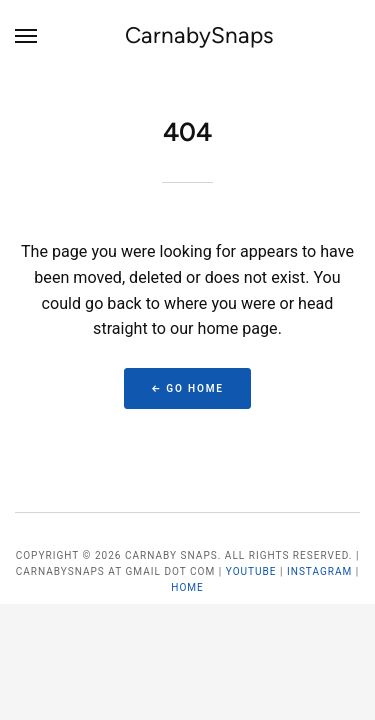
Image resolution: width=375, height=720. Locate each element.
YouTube (251, 571)
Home (187, 587)
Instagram (319, 571)
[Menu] (27, 36)
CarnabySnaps (199, 35)
